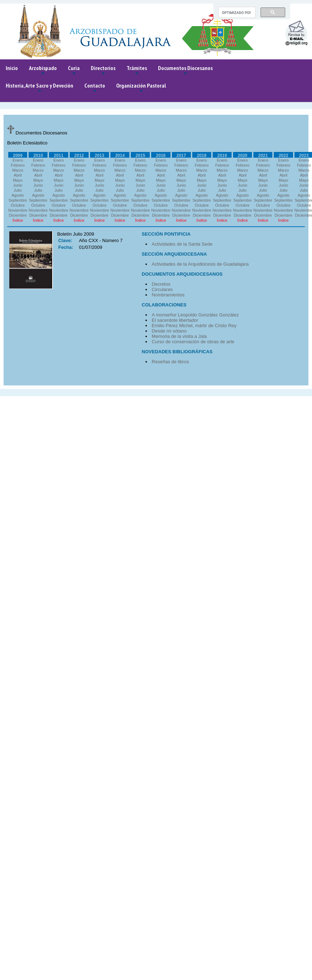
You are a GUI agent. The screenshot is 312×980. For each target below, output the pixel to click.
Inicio (12, 68)
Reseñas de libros (170, 362)
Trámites (137, 71)
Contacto (95, 88)
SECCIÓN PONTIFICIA (166, 234)
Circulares (162, 289)
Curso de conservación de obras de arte (193, 342)
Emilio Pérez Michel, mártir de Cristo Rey (194, 326)
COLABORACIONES (164, 305)
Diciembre (18, 215)
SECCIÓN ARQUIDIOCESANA (174, 254)
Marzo (18, 170)
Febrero (18, 165)
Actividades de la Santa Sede (182, 244)
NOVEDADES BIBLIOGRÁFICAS (177, 352)
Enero (18, 160)
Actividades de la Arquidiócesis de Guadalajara (200, 264)
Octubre (18, 205)
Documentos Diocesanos (185, 71)
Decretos (161, 284)
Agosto (18, 195)
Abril (18, 175)
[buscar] (236, 13)
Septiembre (18, 200)
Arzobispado (43, 71)
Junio (18, 185)
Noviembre (18, 210)
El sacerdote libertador (175, 320)
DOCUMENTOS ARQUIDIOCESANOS (182, 274)
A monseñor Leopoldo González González (195, 315)
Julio (18, 190)
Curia (74, 71)
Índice (18, 220)
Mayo (18, 180)
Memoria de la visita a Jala (179, 336)
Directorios (103, 71)
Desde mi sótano (169, 331)
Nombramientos (168, 295)
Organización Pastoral (141, 88)
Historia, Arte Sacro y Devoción (39, 88)
